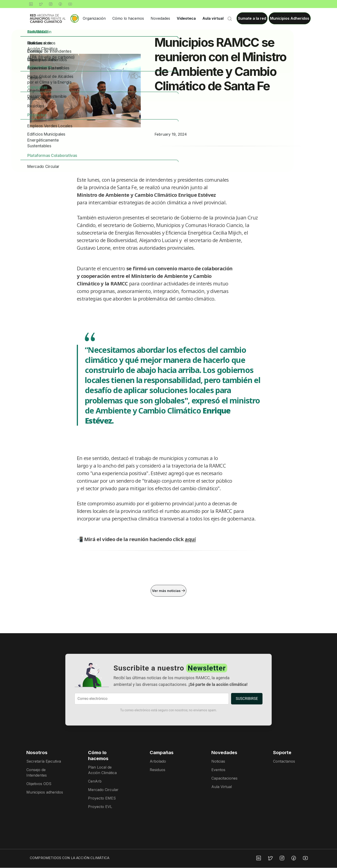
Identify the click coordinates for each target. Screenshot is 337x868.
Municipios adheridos (45, 792)
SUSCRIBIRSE (247, 699)
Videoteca (186, 18)
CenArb (95, 781)
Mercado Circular (103, 790)
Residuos (157, 770)
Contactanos (284, 761)
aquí (190, 539)
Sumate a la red (252, 18)
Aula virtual (213, 18)
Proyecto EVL (100, 807)
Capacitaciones (224, 778)
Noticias (218, 761)
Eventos (218, 770)
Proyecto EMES (102, 798)
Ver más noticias (168, 591)
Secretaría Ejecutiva (44, 761)
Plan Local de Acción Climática (102, 770)
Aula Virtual (222, 787)
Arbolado (158, 761)
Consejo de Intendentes (37, 773)
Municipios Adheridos (290, 18)
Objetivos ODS (39, 784)
